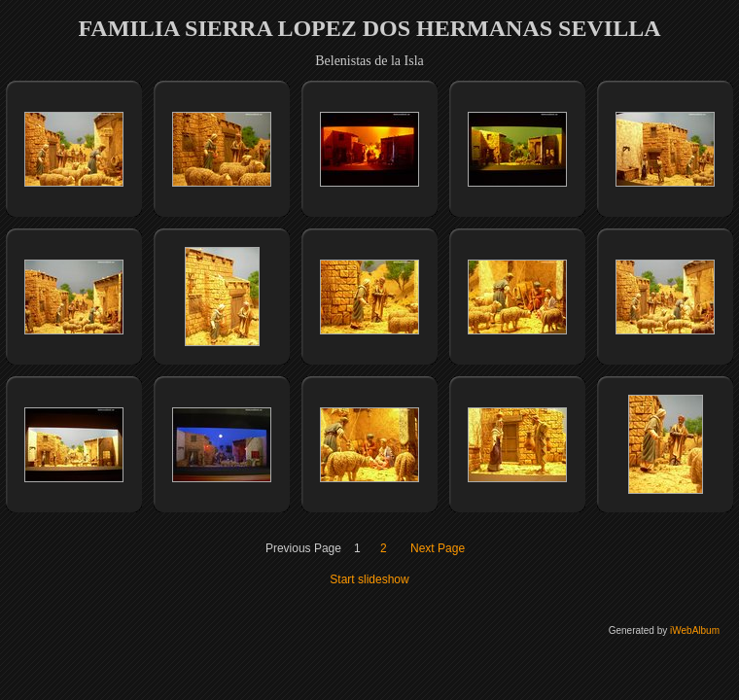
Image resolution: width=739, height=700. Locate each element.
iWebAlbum (695, 630)
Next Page (438, 548)
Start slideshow (369, 579)
